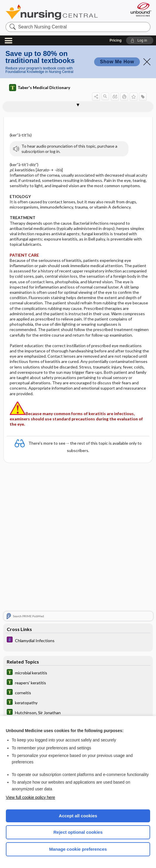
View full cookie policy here (30, 797)
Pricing (116, 40)
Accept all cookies (78, 816)
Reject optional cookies (78, 832)
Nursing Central (52, 12)
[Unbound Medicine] (139, 9)
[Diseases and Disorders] (78, 640)
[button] (140, 40)
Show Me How (117, 62)
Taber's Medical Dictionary (40, 88)
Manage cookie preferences (78, 849)
